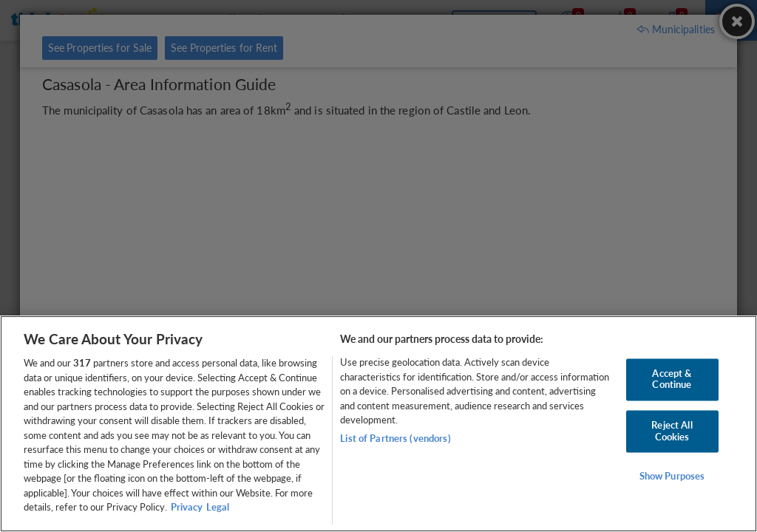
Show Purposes (672, 477)
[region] (378, 424)
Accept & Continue (672, 379)
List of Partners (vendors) (395, 438)
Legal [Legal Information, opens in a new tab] (218, 507)
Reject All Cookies (672, 431)
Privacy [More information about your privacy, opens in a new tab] (187, 507)
